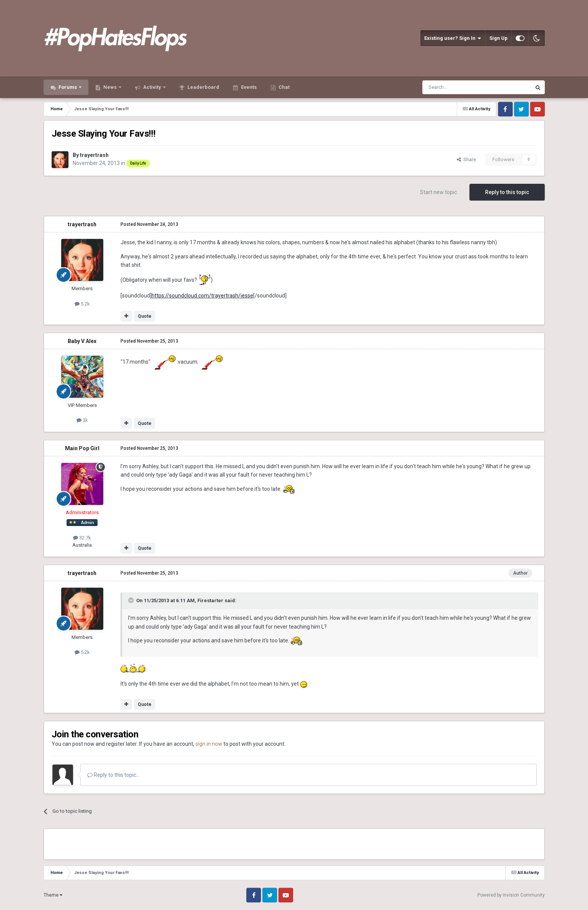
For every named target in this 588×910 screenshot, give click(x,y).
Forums (68, 87)
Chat (283, 87)
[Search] (459, 87)
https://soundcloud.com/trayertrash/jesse (202, 296)
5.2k (82, 304)
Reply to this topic (507, 192)
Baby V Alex (82, 341)
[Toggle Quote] (132, 600)
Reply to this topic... (113, 775)
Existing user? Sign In (453, 38)
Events (248, 87)
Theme (53, 895)
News (110, 87)
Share (466, 159)
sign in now (209, 744)
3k (82, 420)
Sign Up (498, 38)
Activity (152, 87)
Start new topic (438, 192)
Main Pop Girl (82, 448)
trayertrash (94, 155)
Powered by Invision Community (511, 895)
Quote (145, 316)
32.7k (82, 538)
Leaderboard (203, 87)
